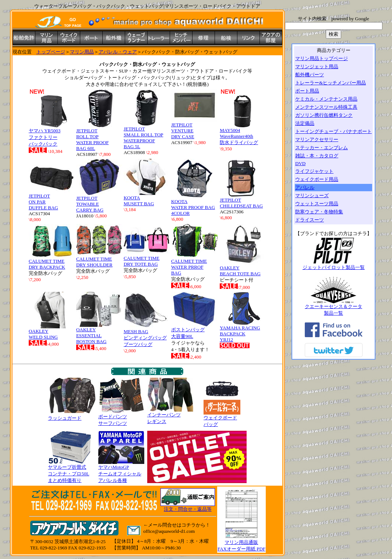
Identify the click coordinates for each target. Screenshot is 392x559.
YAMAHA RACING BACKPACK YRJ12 (243, 331)
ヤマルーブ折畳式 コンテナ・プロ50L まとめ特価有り (71, 471)
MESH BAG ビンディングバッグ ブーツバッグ (147, 336)
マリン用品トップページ (322, 58)
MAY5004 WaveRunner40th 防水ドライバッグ (243, 134)
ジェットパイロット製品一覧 (333, 265)
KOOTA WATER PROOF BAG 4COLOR (194, 205)
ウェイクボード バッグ (222, 419)
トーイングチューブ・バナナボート (333, 131)
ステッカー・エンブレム (322, 148)
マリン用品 (82, 52)
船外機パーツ (310, 75)
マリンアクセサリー (317, 139)
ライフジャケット (314, 171)
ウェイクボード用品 (317, 179)
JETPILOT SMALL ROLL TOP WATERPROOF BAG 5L (147, 135)
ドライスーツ (310, 220)
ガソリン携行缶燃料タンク (324, 115)
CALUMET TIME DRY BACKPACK (52, 262)
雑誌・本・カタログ (317, 156)
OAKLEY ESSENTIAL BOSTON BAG (99, 333)
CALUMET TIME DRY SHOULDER (99, 260)
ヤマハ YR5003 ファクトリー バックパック (52, 135)
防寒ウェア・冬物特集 (319, 212)
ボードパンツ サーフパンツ (121, 417)
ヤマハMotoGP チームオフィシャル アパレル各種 (121, 471)
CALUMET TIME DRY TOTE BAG (147, 259)
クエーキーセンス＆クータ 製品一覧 (333, 307)
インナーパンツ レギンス (170, 416)
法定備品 (305, 123)
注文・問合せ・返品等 (188, 509)
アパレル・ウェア (118, 52)
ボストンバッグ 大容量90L (194, 331)
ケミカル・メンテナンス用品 (326, 99)
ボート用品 (307, 91)
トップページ (51, 52)
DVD (300, 163)
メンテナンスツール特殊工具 (326, 107)
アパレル (305, 187)
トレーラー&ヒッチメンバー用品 (331, 83)
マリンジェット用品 (317, 67)
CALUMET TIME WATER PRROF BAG (195, 264)
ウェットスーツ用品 (317, 204)
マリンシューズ (312, 195)
